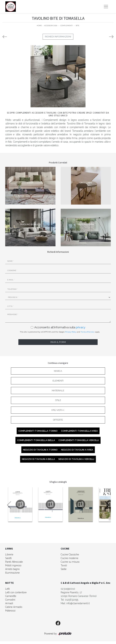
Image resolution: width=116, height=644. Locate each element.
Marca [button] (58, 371)
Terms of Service (88, 332)
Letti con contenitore (16, 592)
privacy (81, 327)
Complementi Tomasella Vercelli (79, 440)
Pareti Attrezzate (14, 562)
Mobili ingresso (13, 565)
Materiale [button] (58, 391)
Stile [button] (58, 400)
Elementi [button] (58, 381)
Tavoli (64, 565)
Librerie (9, 555)
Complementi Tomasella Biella (36, 440)
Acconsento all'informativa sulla (60, 327)
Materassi (10, 611)
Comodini (10, 600)
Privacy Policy (71, 332)
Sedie (64, 569)
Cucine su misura (70, 562)
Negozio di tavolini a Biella (38, 459)
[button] (107, 505)
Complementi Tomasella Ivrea (79, 431)
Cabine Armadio (14, 607)
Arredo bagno (12, 569)
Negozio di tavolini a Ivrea (77, 450)
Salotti (8, 558)
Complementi (66, 26)
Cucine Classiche (70, 555)
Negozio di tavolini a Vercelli (76, 459)
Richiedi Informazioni (58, 37)
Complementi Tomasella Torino (38, 431)
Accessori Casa (51, 26)
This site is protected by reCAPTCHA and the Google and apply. (60, 332)
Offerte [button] (58, 420)
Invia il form (58, 342)
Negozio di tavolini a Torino (40, 450)
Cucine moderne (69, 558)
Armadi (9, 603)
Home (39, 26)
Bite (78, 26)
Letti (7, 589)
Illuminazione (12, 573)
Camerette (11, 596)
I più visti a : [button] (58, 410)
